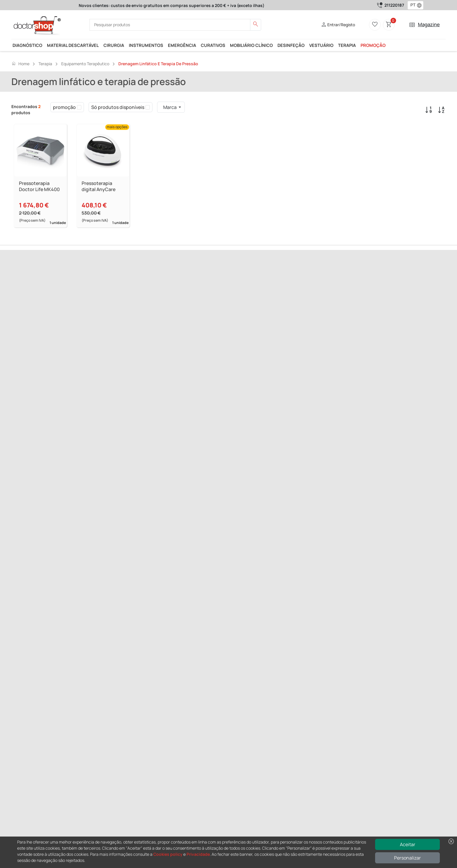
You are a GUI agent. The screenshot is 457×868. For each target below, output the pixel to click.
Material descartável (73, 45)
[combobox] (412, 5)
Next (35, 311)
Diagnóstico (27, 45)
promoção (373, 45)
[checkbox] (79, 107)
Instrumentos (146, 45)
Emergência (182, 45)
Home (20, 63)
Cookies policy (168, 854)
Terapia (347, 45)
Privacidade (198, 854)
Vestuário (321, 45)
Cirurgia (114, 45)
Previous (20, 311)
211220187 (394, 5)
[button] (421, 5)
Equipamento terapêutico (85, 64)
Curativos (213, 45)
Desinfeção (291, 45)
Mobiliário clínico (251, 45)
